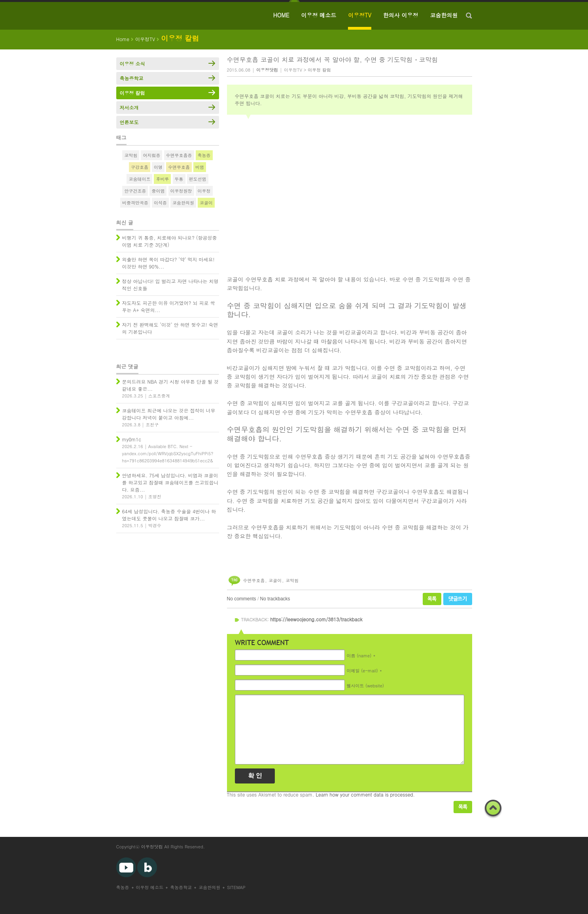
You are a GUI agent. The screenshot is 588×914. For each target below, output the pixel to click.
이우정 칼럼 (319, 70)
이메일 (362, 671)
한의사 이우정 (401, 15)
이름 (359, 656)
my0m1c (132, 439)
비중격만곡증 (135, 203)
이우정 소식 (132, 63)
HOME (281, 15)
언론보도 (129, 122)
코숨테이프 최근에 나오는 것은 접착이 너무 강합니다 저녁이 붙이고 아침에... (169, 414)
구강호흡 (140, 167)
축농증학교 (132, 78)
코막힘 (292, 580)
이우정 (204, 191)
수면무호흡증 (179, 155)
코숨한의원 (444, 15)
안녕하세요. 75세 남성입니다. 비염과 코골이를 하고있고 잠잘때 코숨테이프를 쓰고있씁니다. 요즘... (170, 482)
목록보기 (463, 807)
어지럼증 (151, 155)
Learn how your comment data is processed (365, 794)
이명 (158, 167)
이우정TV (360, 15)
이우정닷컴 (152, 847)
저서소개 (129, 107)
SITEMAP (236, 887)
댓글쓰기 (458, 599)
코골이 (275, 580)
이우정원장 (181, 191)
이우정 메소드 (319, 15)
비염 (200, 167)
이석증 (160, 203)
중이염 (158, 191)
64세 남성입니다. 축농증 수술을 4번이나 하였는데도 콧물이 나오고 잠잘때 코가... (169, 515)
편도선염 (198, 179)
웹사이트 (365, 686)
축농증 (204, 155)
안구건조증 (135, 191)
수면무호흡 (254, 580)
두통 (179, 179)
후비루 (162, 179)
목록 (432, 599)
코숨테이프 (139, 179)
